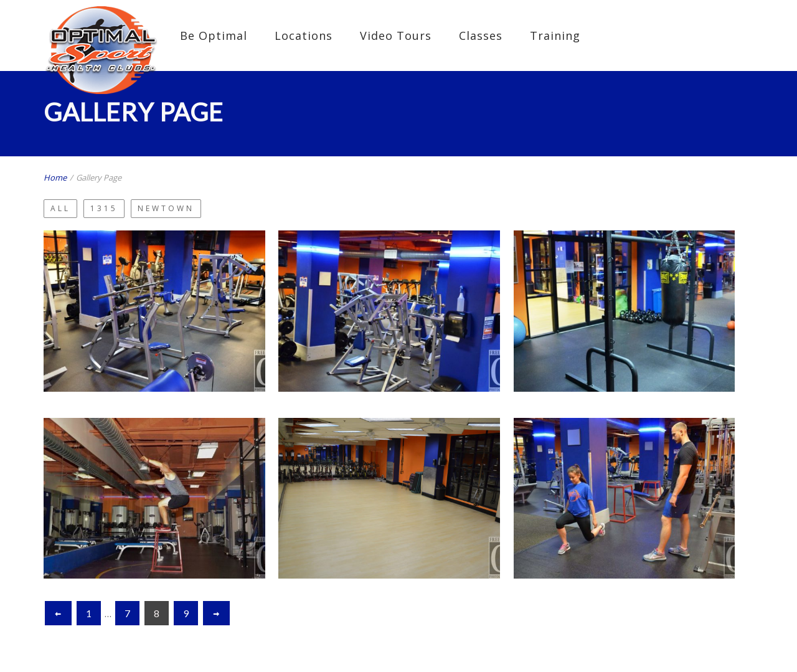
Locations (304, 35)
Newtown (166, 208)
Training (555, 35)
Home (55, 177)
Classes (481, 35)
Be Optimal (214, 35)
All (60, 208)
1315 (104, 208)
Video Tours (396, 35)
